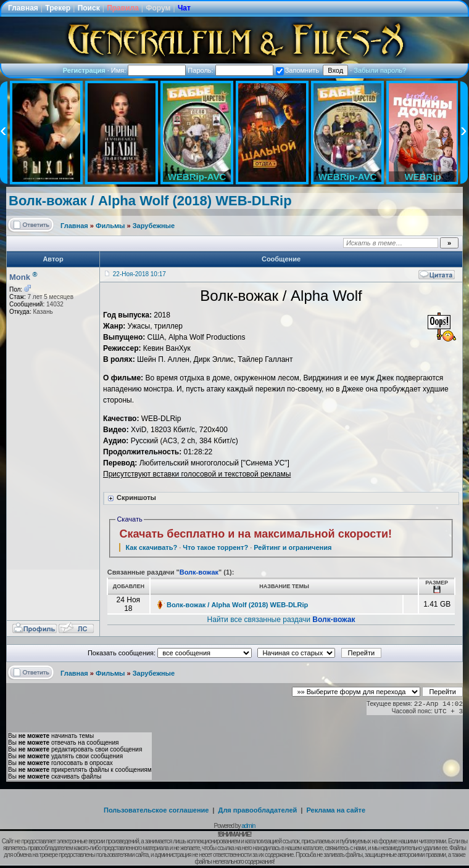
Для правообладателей (258, 810)
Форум (158, 8)
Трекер (58, 8)
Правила (123, 8)
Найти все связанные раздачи (281, 620)
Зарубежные (154, 226)
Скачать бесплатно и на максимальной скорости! (255, 534)
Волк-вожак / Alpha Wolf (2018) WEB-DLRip (150, 201)
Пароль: (230, 70)
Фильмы (110, 226)
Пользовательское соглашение (156, 810)
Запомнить (297, 70)
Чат (184, 8)
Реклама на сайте (336, 810)
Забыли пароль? (380, 70)
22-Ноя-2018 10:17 (139, 274)
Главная (23, 8)
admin (248, 826)
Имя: (149, 70)
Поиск (89, 8)
